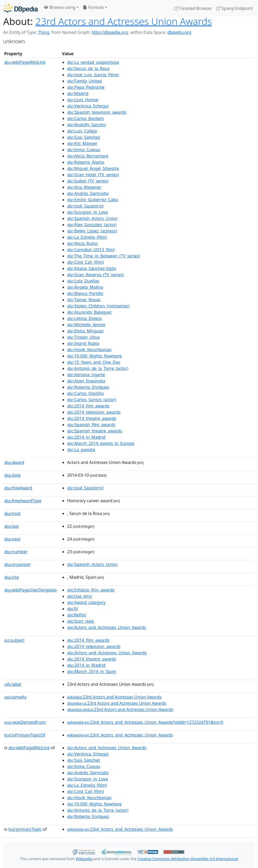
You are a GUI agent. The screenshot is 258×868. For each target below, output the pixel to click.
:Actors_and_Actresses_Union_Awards (107, 627)
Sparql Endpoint (235, 8)
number (16, 552)
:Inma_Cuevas (84, 150)
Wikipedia (84, 859)
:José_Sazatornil (85, 206)
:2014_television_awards (94, 412)
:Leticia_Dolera (84, 318)
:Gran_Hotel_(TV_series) (93, 175)
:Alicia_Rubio (82, 243)
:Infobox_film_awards (91, 590)
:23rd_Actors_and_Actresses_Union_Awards (120, 735)
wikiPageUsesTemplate (30, 590)
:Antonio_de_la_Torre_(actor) (98, 368)
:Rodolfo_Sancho (86, 125)
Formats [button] (93, 7)
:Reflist (77, 615)
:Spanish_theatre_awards (95, 431)
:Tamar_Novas (84, 300)
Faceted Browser (193, 8)
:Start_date (81, 621)
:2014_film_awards (88, 406)
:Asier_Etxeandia (86, 381)
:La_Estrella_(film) (87, 237)
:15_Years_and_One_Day (94, 362)
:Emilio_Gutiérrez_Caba (93, 200)
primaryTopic (25, 829)
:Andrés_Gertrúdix (88, 193)
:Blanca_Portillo (85, 293)
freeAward (18, 488)
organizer (17, 564)
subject (14, 640)
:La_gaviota (81, 450)
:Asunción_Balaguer (89, 312)
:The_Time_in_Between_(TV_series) (104, 256)
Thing (44, 32)
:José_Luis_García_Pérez (93, 75)
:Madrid (78, 93)
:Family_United (84, 81)
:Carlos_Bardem (86, 118)
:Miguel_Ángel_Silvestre (93, 168)
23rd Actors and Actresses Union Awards (124, 21)
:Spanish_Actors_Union (92, 218)
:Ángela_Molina (85, 287)
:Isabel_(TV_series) (88, 181)
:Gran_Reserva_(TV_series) (95, 275)
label (13, 684)
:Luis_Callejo (82, 131)
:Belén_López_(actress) (92, 231)
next (12, 539)
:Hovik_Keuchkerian (89, 350)
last (11, 526)
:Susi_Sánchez (84, 137)
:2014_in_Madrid (86, 437)
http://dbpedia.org (110, 32)
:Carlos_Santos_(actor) (92, 400)
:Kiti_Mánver (82, 143)
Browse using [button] (60, 7)
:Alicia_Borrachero (88, 156)
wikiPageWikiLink (25, 62)
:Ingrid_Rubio (83, 343)
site (11, 577)
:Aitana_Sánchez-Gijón (92, 268)
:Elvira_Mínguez (85, 331)
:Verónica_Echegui (88, 106)
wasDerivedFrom (25, 722)
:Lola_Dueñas (83, 281)
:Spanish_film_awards (91, 425)
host (12, 513)
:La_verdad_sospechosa (93, 62)
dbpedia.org (179, 32)
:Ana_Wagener (84, 187)
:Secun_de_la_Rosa (88, 68)
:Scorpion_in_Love (88, 212)
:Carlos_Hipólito (86, 393)
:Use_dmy (80, 596)
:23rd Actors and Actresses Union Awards (114, 697)
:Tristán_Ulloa (83, 337)
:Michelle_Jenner (86, 325)
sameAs (15, 697)
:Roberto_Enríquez (88, 387)
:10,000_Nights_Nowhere (94, 356)
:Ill (72, 609)
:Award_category (86, 602)
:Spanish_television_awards (97, 112)
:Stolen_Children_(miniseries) (98, 306)
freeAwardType (23, 501)
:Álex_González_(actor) (92, 225)
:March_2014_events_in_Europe (101, 443)
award (14, 462)
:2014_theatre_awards (92, 418)
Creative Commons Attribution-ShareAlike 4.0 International (188, 859)
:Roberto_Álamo (86, 162)
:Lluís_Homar (83, 100)
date (12, 475)
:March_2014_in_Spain (92, 671)
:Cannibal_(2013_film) (91, 250)
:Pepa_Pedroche (86, 87)
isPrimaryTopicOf (25, 735)
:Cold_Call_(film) (86, 262)
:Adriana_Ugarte (86, 375)
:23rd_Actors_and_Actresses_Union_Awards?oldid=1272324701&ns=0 (145, 722)
